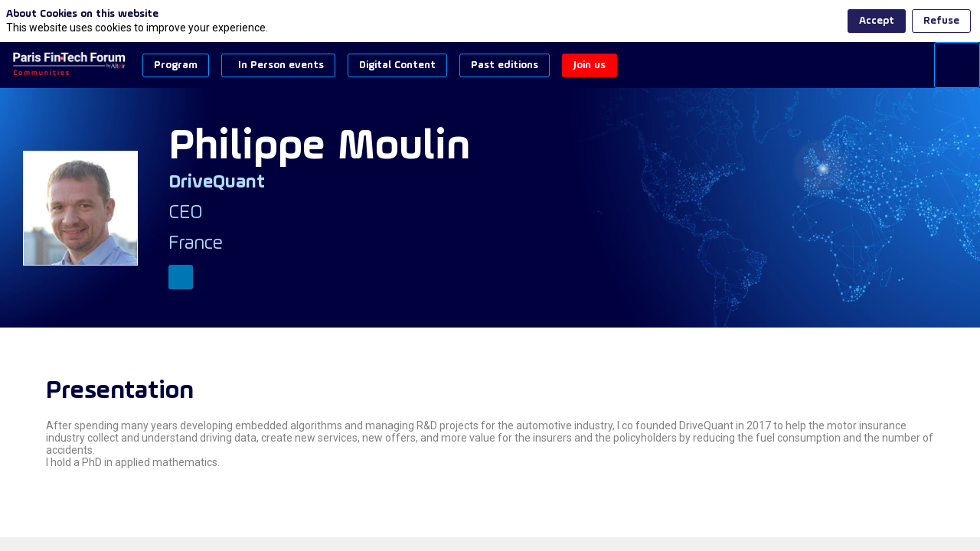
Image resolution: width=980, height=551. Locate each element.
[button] (176, 65)
